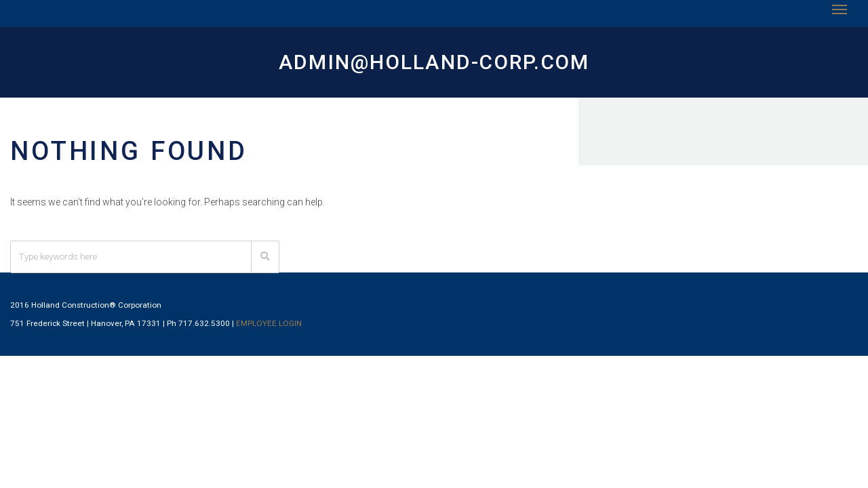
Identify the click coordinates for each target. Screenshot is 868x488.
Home (261, 19)
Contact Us (757, 19)
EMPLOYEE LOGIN (365, 404)
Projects (472, 19)
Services (398, 19)
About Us (324, 19)
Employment (669, 19)
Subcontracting (567, 19)
